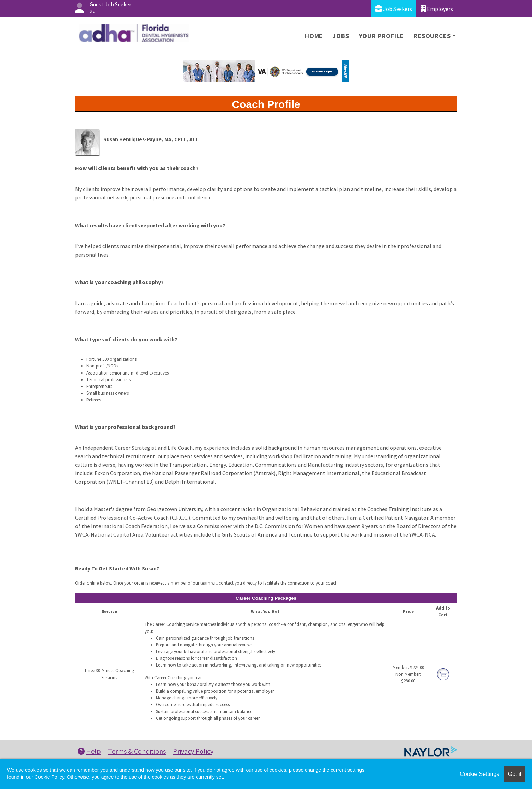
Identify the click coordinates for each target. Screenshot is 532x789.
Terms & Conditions (137, 751)
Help (89, 751)
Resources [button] (432, 36)
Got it (515, 774)
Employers (437, 9)
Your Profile (382, 36)
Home (314, 36)
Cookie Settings (479, 774)
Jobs (341, 36)
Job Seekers (394, 9)
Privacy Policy (193, 751)
